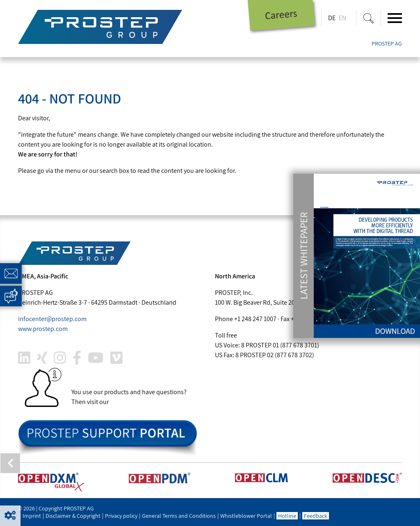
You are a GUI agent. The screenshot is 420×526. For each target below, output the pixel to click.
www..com (43, 329)
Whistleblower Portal (246, 516)
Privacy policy (121, 516)
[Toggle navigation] (395, 18)
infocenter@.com (52, 319)
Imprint (32, 516)
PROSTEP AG (387, 44)
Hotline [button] (287, 516)
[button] (10, 516)
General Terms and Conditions (179, 516)
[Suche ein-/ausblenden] (369, 18)
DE (332, 18)
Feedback (316, 516)
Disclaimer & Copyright (73, 516)
